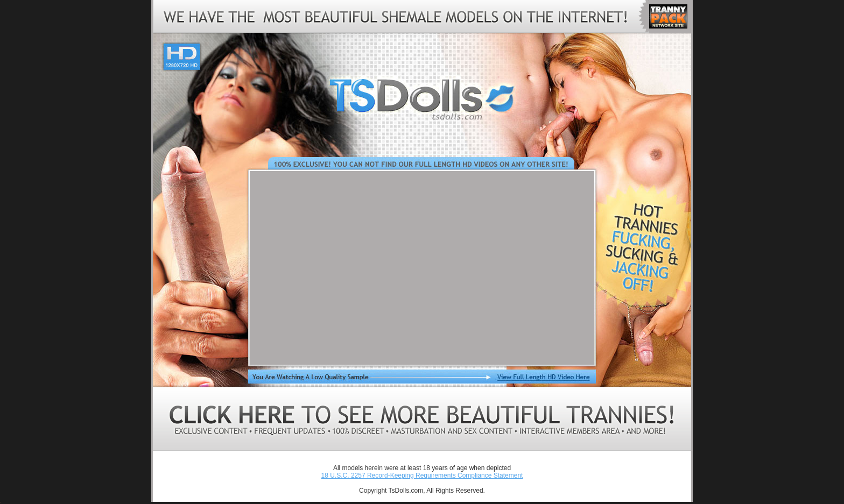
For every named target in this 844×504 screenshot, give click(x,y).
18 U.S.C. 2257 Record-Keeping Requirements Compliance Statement (422, 475)
